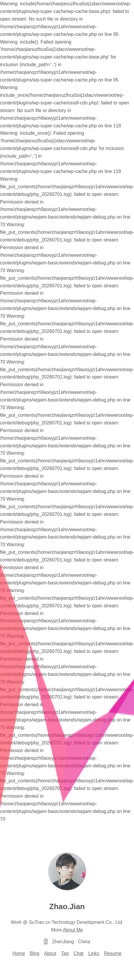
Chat (79, 953)
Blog (35, 953)
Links (94, 953)
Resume (113, 953)
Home (19, 953)
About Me (73, 930)
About (50, 953)
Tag (65, 953)
